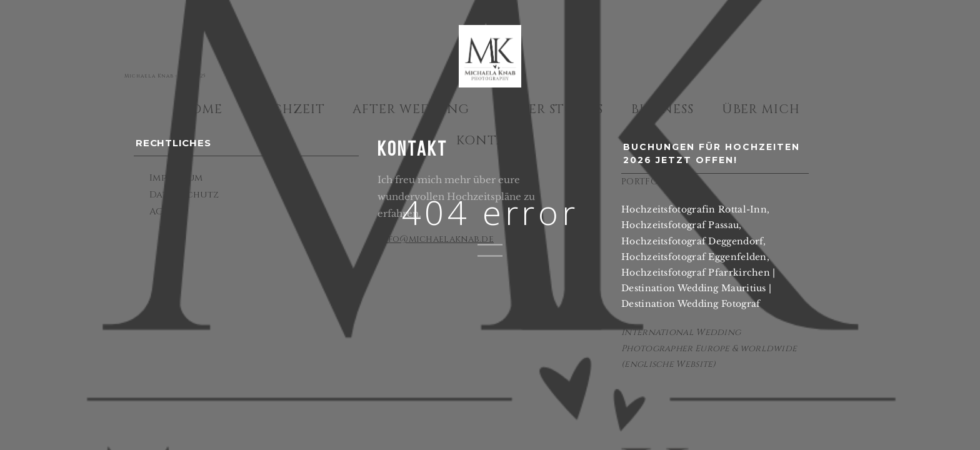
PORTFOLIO (648, 182)
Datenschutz (184, 195)
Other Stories (550, 109)
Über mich (761, 109)
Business (663, 109)
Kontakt (490, 140)
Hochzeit (287, 109)
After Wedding (411, 109)
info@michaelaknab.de (436, 239)
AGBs (162, 212)
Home (201, 109)
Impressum (176, 178)
